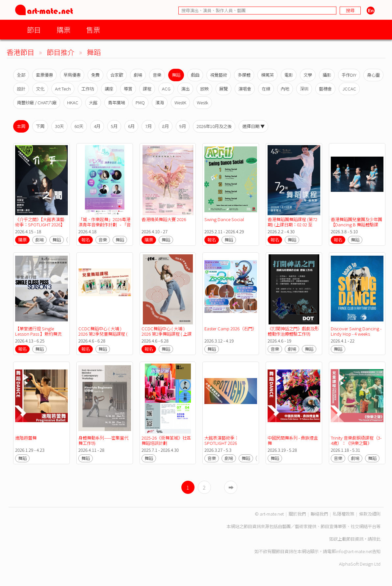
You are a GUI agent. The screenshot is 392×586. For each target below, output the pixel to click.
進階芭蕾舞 (26, 438)
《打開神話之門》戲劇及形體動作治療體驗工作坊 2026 (293, 334)
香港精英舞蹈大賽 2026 (164, 219)
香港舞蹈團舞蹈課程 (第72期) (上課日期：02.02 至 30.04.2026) (292, 225)
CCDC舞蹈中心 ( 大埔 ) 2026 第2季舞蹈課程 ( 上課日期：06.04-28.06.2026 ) (167, 334)
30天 (59, 126)
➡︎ (231, 487)
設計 (21, 89)
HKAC (73, 102)
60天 (79, 126)
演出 (185, 89)
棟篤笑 (267, 75)
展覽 (223, 89)
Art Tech (63, 89)
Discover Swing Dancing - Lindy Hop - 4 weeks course (357, 334)
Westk (203, 102)
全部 (21, 75)
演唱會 (245, 89)
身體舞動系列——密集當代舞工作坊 (103, 440)
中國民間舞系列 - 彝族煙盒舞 (293, 440)
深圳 (304, 89)
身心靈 (373, 75)
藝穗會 (325, 89)
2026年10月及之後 (214, 126)
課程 (147, 89)
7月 (148, 126)
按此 (376, 539)
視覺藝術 (219, 75)
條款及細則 (370, 514)
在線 (266, 89)
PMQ (140, 102)
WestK (180, 102)
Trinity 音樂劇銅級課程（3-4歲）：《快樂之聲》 (356, 440)
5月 (114, 126)
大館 (93, 102)
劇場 (138, 75)
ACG (166, 89)
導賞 (128, 89)
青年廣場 (117, 102)
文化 (40, 89)
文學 (308, 75)
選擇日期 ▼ (253, 126)
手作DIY (349, 75)
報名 (86, 240)
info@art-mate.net (354, 551)
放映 (204, 89)
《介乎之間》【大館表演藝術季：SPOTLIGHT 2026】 (40, 222)
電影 (289, 75)
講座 (109, 89)
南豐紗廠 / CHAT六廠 (37, 102)
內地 (285, 89)
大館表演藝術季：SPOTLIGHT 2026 (222, 440)
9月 (183, 126)
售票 (93, 29)
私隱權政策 (343, 514)
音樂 (157, 75)
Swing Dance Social (224, 219)
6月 (131, 126)
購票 (64, 29)
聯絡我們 (319, 514)
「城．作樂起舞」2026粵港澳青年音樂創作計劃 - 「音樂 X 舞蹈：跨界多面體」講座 (105, 227)
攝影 (327, 75)
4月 (97, 126)
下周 (40, 126)
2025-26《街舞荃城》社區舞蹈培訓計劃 (166, 440)
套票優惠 (44, 75)
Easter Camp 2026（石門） (231, 329)
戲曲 (195, 75)
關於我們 (297, 514)
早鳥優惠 (72, 75)
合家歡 (117, 75)
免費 (95, 75)
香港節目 (20, 52)
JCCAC (349, 89)
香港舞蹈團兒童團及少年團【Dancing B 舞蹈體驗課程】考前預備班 (356, 225)
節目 (34, 29)
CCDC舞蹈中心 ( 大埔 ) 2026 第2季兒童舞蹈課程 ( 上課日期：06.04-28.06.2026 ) (103, 336)
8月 (166, 126)
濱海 (160, 102)
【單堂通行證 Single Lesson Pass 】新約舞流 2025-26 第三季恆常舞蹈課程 (40, 336)
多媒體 (244, 75)
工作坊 (88, 89)
